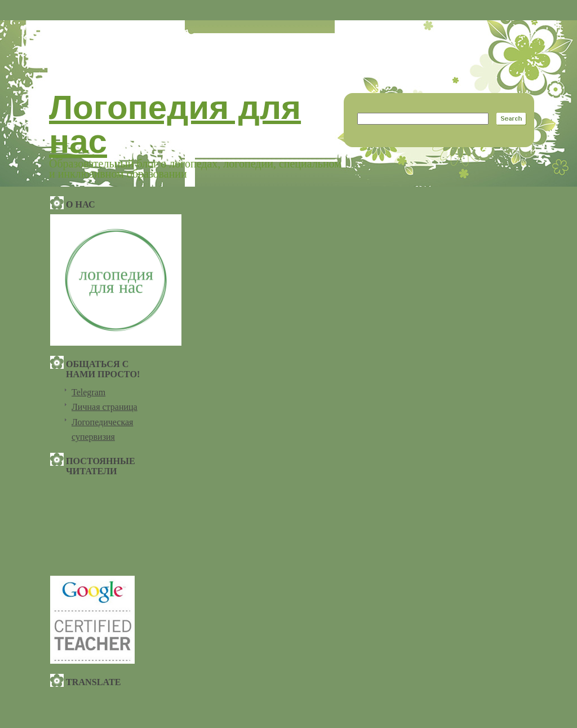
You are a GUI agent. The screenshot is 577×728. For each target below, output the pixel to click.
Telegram (88, 392)
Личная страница (105, 407)
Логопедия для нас (175, 124)
